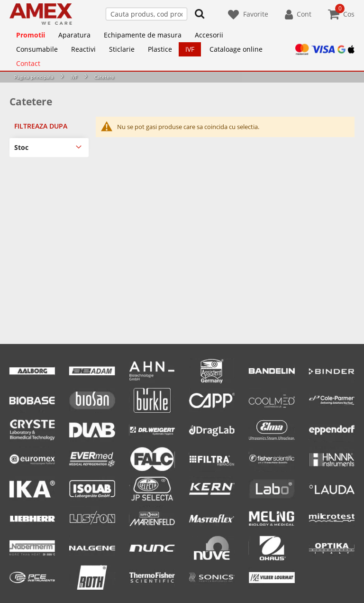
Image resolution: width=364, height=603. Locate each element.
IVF (74, 77)
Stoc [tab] (21, 147)
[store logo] (41, 14)
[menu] (182, 49)
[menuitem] (31, 35)
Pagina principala (34, 77)
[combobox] (146, 14)
